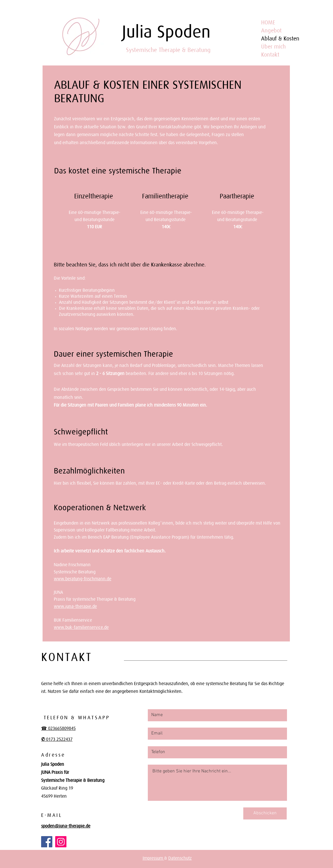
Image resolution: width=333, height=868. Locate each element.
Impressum (153, 858)
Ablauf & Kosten (280, 38)
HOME (268, 22)
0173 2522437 (59, 739)
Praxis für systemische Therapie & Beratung (95, 599)
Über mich (273, 47)
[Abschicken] (265, 813)
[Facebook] (47, 842)
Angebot (271, 30)
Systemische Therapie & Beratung (168, 50)
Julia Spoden (166, 31)
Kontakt (270, 55)
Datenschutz (180, 858)
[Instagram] (61, 842)
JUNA (58, 592)
